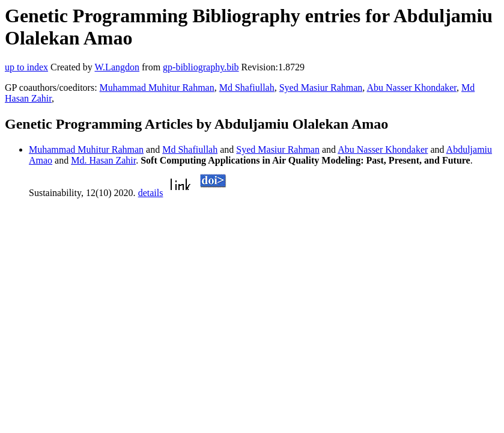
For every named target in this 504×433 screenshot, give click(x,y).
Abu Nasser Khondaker (411, 88)
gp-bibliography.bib (201, 67)
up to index (26, 67)
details (151, 193)
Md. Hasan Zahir (103, 160)
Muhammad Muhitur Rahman (157, 88)
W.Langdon (117, 67)
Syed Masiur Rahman (321, 88)
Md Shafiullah (247, 88)
